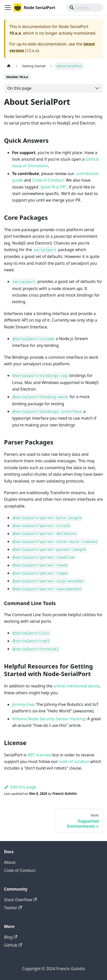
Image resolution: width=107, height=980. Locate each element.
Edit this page (20, 787)
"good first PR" (53, 187)
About (10, 862)
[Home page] (9, 66)
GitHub (13, 945)
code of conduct (74, 761)
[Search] (85, 8)
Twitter (13, 908)
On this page (19, 88)
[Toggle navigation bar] (8, 8)
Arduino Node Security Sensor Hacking (49, 719)
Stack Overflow (20, 900)
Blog (11, 937)
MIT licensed (40, 755)
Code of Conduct (48, 180)
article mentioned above (77, 686)
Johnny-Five (23, 704)
